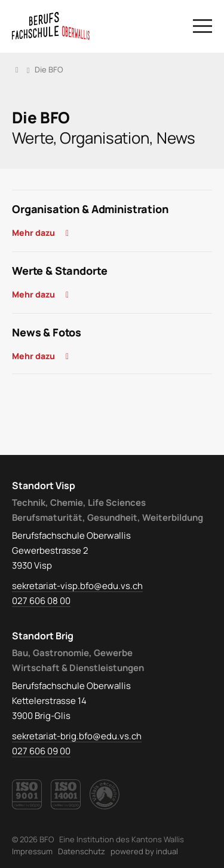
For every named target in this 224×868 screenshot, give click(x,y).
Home (17, 69)
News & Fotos (47, 332)
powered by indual (144, 851)
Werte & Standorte (59, 271)
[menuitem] (32, 851)
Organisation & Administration (90, 209)
